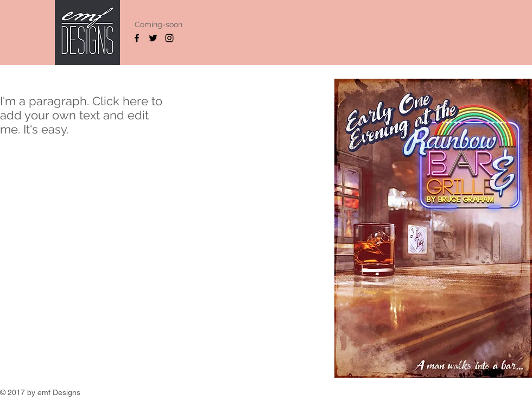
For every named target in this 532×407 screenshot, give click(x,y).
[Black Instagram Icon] (169, 38)
